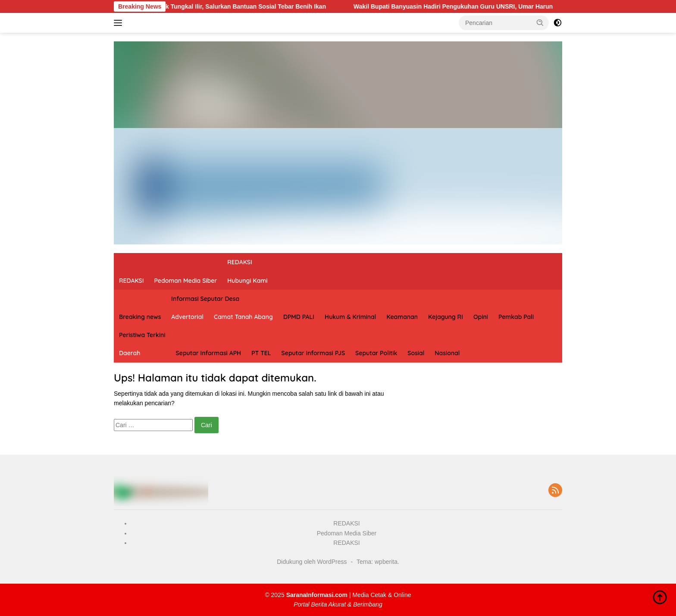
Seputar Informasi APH (209, 353)
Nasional (447, 353)
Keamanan (402, 317)
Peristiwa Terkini (142, 335)
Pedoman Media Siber (186, 281)
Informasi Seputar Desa (205, 299)
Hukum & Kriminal (350, 317)
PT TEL (261, 353)
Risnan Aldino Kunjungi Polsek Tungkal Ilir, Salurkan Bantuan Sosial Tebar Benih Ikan (213, 6)
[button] (540, 22)
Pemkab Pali (516, 317)
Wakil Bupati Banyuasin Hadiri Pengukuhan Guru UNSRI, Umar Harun (463, 6)
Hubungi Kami (247, 281)
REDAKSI (131, 281)
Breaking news (140, 317)
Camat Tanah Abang (243, 317)
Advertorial (187, 317)
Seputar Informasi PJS (313, 353)
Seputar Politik (376, 353)
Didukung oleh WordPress (312, 562)
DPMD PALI (299, 317)
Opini (481, 317)
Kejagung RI (446, 317)
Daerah (130, 353)
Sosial (416, 353)
